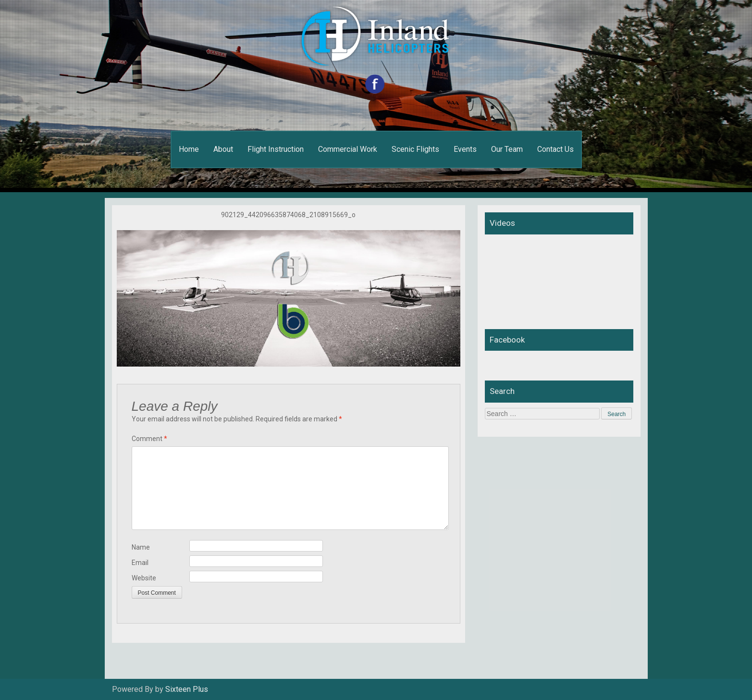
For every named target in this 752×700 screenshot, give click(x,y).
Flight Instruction (276, 149)
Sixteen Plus (187, 689)
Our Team (507, 149)
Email (140, 563)
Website (144, 578)
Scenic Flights (415, 149)
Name (141, 547)
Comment (149, 439)
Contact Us (555, 149)
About (223, 149)
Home (189, 149)
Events (465, 149)
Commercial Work (348, 149)
